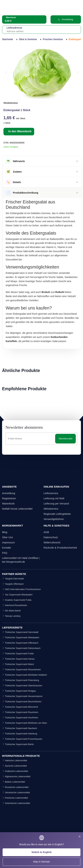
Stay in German (41, 862)
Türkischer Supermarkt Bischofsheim (22, 702)
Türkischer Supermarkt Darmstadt (20, 632)
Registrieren (9, 498)
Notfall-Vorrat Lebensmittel (17, 509)
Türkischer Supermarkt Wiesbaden (21, 637)
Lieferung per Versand (56, 503)
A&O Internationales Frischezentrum (21, 589)
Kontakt (6, 548)
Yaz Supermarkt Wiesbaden (17, 595)
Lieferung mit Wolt (54, 498)
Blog (5, 532)
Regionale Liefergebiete (57, 514)
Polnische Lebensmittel (15, 798)
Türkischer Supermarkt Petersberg (21, 680)
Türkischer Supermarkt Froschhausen (22, 739)
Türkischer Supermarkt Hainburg (20, 734)
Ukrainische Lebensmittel (16, 792)
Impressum (8, 542)
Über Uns (7, 537)
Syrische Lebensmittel (14, 766)
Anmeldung (66, 19)
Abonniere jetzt (65, 439)
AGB (46, 532)
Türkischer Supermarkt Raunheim (20, 712)
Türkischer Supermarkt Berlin (18, 744)
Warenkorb (8, 503)
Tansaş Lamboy (11, 616)
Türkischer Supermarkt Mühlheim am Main (24, 723)
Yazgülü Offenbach (13, 584)
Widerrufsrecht (52, 542)
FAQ (5, 553)
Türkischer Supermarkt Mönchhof (20, 707)
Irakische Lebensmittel (15, 760)
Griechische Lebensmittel (16, 803)
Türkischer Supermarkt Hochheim (20, 718)
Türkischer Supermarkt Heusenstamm (22, 696)
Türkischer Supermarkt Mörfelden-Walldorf (24, 675)
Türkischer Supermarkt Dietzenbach (21, 648)
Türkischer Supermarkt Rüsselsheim (21, 670)
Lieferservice (51, 493)
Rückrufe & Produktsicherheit (60, 548)
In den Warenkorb (20, 131)
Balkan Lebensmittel (14, 782)
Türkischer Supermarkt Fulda (18, 653)
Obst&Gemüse (11, 103)
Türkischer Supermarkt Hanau (18, 659)
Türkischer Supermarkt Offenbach (20, 643)
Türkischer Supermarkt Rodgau (19, 691)
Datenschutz (51, 537)
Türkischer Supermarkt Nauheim (20, 728)
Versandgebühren (54, 519)
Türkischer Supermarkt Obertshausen (22, 686)
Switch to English (41, 852)
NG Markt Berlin (11, 611)
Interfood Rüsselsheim (15, 605)
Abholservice (51, 509)
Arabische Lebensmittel (15, 771)
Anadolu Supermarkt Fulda (17, 600)
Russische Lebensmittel (15, 787)
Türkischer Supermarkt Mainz (18, 664)
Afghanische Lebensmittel (16, 776)
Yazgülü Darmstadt (13, 579)
